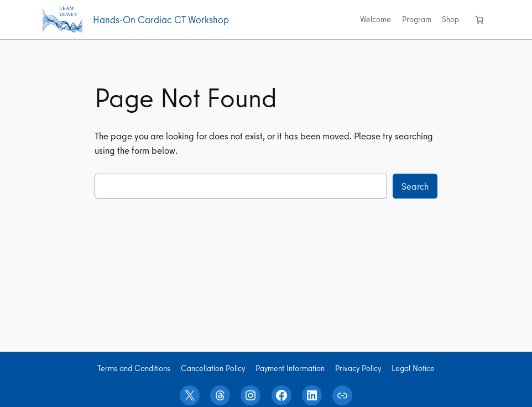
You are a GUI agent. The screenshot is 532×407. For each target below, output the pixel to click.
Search (415, 186)
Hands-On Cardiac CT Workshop (161, 20)
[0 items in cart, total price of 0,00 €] (479, 19)
